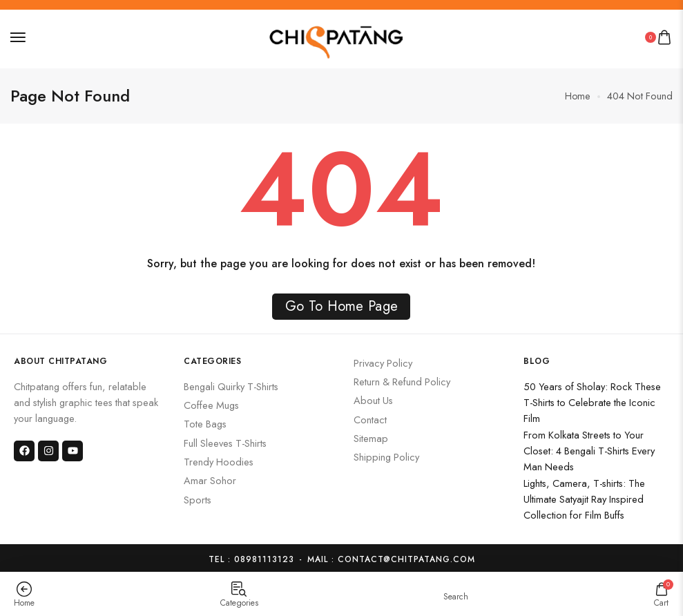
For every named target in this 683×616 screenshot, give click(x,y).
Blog (537, 358)
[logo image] (336, 36)
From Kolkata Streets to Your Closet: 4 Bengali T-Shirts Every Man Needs (589, 447)
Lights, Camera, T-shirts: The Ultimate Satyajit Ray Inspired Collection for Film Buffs (584, 496)
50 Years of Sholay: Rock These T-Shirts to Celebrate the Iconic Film (592, 399)
